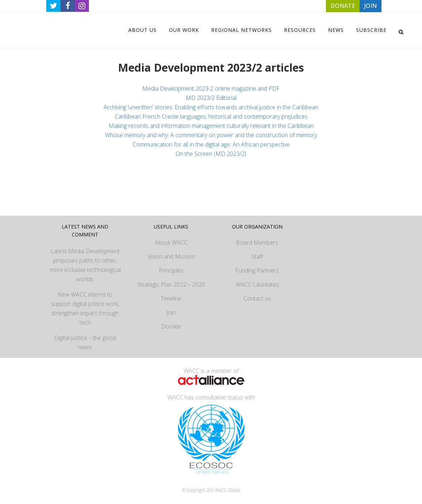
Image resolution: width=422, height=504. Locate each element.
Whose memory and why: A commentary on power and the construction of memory (211, 135)
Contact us (257, 298)
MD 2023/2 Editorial (211, 98)
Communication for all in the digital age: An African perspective (211, 144)
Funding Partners (257, 270)
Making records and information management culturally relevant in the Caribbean (211, 126)
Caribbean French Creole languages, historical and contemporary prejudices (211, 116)
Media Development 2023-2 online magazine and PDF (211, 88)
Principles (171, 270)
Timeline (171, 298)
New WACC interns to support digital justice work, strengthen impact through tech (85, 308)
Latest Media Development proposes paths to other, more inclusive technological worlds (85, 265)
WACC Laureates (257, 284)
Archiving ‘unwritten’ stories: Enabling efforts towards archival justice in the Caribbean (211, 107)
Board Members (257, 243)
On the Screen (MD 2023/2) (211, 154)
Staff (257, 256)
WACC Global (227, 490)
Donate (171, 326)
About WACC (171, 243)
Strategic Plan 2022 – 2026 (171, 284)
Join (171, 312)
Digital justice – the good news (85, 342)
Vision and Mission (171, 256)
